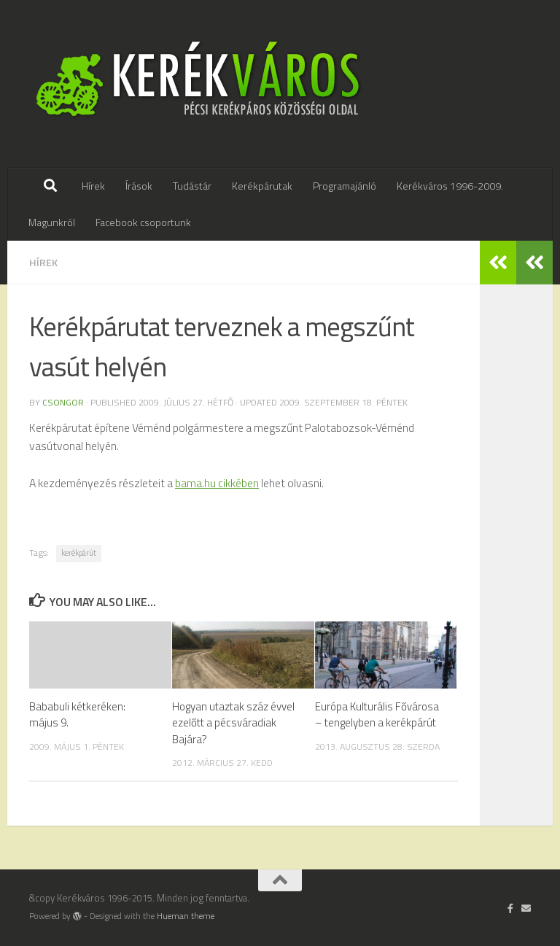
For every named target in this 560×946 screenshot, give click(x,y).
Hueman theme (186, 916)
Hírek (93, 186)
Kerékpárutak (262, 186)
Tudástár (192, 186)
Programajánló (345, 186)
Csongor (63, 402)
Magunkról (52, 222)
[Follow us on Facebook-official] (511, 908)
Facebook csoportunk (143, 222)
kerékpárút (79, 553)
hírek (43, 262)
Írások (139, 186)
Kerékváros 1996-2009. (450, 186)
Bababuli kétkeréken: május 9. (77, 714)
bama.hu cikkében (217, 483)
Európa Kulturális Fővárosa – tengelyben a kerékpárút (377, 714)
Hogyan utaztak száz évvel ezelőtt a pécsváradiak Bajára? (233, 723)
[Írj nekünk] (526, 908)
